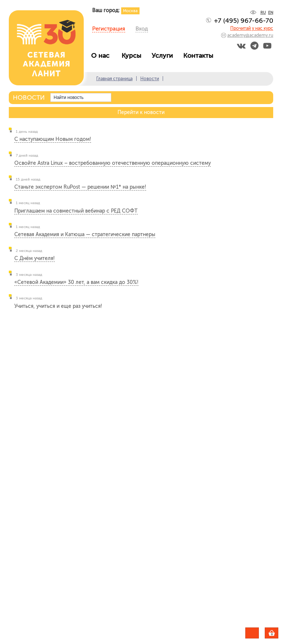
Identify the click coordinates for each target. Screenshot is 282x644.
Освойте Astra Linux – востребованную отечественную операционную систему (113, 163)
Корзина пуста (278, 634)
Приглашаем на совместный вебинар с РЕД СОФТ (76, 211)
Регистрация (109, 29)
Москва (130, 11)
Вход (142, 29)
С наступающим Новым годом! (53, 139)
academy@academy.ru (250, 35)
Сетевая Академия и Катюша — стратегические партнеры (85, 234)
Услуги (164, 56)
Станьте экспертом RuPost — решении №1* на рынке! (80, 187)
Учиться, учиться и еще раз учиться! (58, 306)
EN (271, 13)
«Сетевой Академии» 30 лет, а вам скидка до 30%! (76, 282)
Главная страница (114, 79)
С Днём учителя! (35, 258)
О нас (103, 56)
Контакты (200, 56)
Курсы (133, 56)
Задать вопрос (252, 633)
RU (263, 13)
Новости (150, 79)
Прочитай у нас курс (252, 28)
